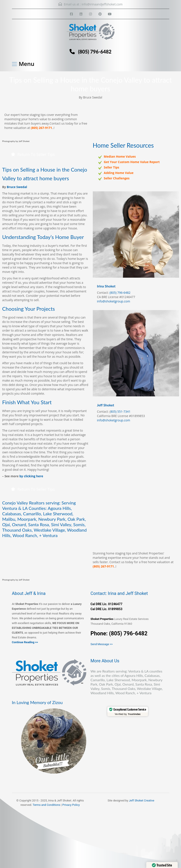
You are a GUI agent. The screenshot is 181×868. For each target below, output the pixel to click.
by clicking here (31, 476)
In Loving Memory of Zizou (37, 702)
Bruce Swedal (17, 187)
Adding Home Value (119, 173)
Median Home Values (120, 156)
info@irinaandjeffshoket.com (102, 4)
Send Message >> (102, 644)
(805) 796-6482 (95, 52)
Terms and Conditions (46, 805)
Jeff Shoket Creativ (141, 800)
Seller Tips (112, 167)
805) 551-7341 (120, 411)
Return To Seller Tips (33, 154)
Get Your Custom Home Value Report (132, 162)
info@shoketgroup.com (113, 301)
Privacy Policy (71, 805)
